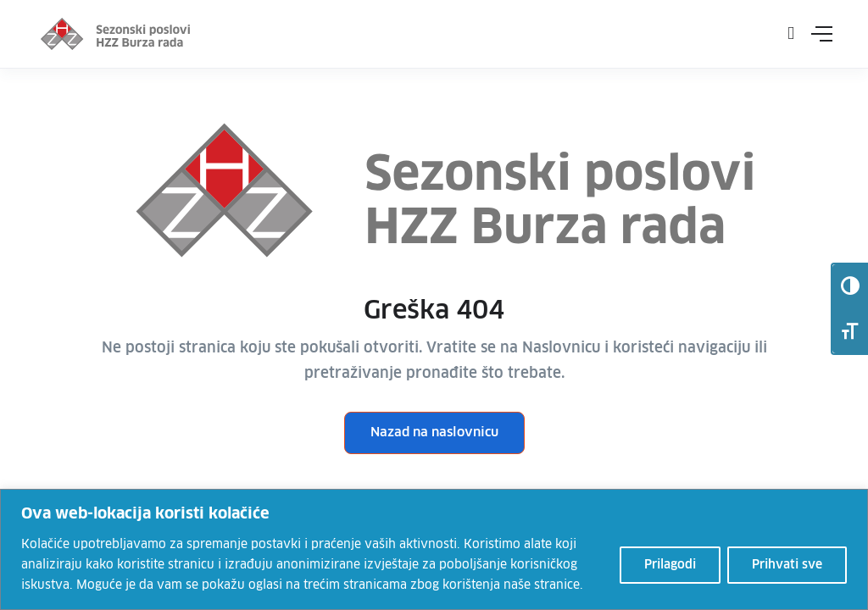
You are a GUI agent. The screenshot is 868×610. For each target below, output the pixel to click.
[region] (434, 549)
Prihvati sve (787, 565)
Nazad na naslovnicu (434, 433)
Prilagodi (670, 565)
